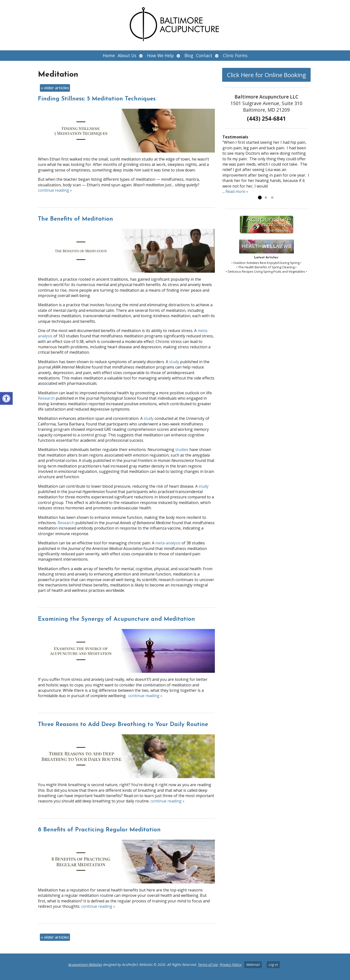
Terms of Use (208, 965)
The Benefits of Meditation (75, 219)
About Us (127, 55)
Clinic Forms (235, 55)
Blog (189, 55)
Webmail (253, 965)
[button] (6, 398)
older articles (55, 88)
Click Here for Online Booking (267, 75)
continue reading (55, 190)
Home (109, 55)
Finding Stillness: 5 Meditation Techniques (97, 99)
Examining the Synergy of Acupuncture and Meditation (116, 619)
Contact (204, 55)
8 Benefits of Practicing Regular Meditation (99, 830)
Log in (273, 965)
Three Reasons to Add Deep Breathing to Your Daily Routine (123, 725)
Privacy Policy (231, 965)
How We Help (160, 55)
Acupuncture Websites (85, 965)
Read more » (237, 191)
